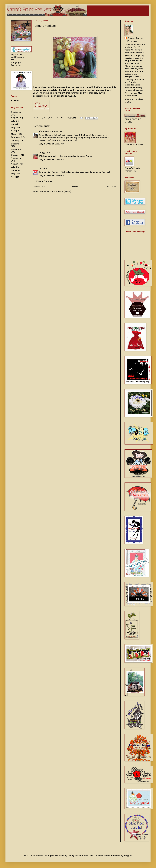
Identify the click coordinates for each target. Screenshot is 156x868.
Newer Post (40, 187)
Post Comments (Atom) (59, 191)
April (13, 131)
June (13, 124)
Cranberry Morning (48, 131)
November (16, 149)
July (13, 121)
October (15, 155)
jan (41, 168)
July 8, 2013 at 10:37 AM (52, 144)
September (17, 112)
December (16, 144)
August (15, 118)
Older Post (110, 187)
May (13, 127)
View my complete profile (134, 101)
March (14, 134)
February (15, 137)
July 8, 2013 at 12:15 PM (52, 160)
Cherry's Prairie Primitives (55, 118)
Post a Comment (45, 181)
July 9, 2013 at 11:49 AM (52, 176)
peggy (42, 152)
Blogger (128, 856)
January (15, 140)
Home (75, 187)
